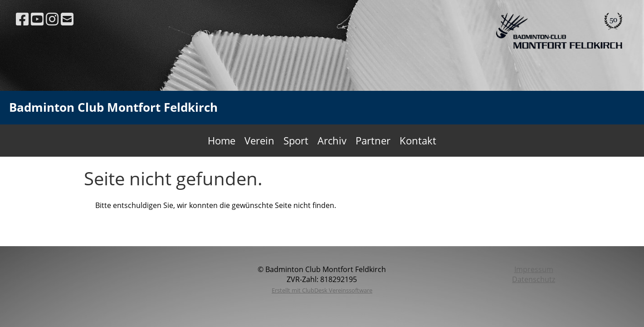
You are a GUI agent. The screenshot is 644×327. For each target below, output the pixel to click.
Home (222, 140)
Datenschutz (534, 279)
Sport (296, 140)
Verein (259, 140)
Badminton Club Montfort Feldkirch (113, 107)
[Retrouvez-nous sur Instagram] (52, 19)
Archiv (332, 140)
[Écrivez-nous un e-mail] (67, 19)
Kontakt (418, 140)
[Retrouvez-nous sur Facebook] (22, 19)
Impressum (534, 269)
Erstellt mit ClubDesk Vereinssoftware (322, 290)
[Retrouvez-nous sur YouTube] (37, 19)
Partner (373, 140)
